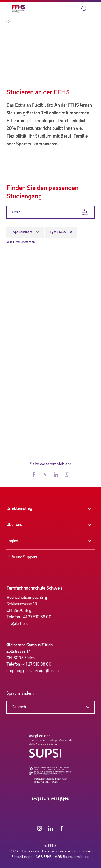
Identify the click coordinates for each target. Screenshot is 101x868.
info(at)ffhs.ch (18, 624)
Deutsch (19, 707)
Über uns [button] (14, 525)
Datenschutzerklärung (59, 851)
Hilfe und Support (22, 557)
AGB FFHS (44, 857)
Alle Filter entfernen (21, 242)
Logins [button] (12, 541)
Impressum (30, 851)
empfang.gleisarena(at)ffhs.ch (33, 671)
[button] (34, 475)
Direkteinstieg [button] (19, 509)
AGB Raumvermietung (72, 857)
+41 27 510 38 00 (36, 617)
